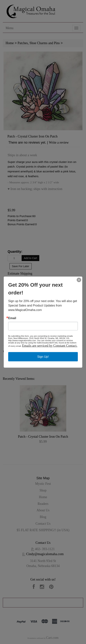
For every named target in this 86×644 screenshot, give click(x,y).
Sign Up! (43, 357)
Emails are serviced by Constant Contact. (50, 345)
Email (12, 318)
